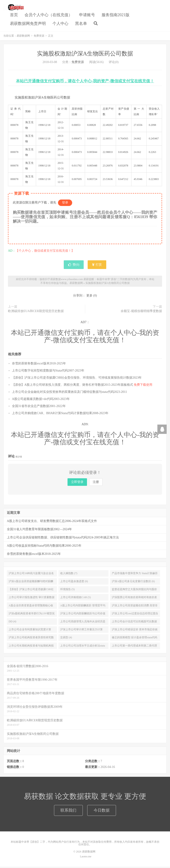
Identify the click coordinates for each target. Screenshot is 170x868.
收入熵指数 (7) (69, 574)
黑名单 (81, 24)
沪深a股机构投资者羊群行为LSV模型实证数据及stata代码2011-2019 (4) (32, 615)
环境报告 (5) (67, 591)
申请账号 (87, 15)
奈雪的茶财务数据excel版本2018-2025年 (39, 365)
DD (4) (12, 623)
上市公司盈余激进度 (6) (74, 582)
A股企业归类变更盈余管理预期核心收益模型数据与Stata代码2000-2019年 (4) (31, 607)
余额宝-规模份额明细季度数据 (141, 312)
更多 (89, 297)
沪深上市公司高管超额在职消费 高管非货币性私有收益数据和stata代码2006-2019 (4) (135, 607)
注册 (96, 483)
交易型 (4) (66, 639)
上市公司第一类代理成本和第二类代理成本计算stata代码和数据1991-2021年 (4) (134, 648)
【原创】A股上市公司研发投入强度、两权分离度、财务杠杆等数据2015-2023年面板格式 (82, 386)
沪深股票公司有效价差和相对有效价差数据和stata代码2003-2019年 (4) (134, 599)
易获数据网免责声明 (28, 24)
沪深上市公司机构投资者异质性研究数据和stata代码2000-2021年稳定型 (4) (31, 640)
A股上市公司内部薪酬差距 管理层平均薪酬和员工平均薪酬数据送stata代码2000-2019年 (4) (83, 607)
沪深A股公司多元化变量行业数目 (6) (133, 582)
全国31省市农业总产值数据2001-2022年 (39, 407)
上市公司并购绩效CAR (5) (75, 599)
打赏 (97, 266)
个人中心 (60, 24)
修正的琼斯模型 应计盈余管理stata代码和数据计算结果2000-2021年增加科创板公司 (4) (135, 640)
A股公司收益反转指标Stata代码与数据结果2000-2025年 (44, 547)
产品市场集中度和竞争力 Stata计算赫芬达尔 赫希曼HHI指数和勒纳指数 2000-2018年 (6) (135, 575)
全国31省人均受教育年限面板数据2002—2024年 (39, 530)
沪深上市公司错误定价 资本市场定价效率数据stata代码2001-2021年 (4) (135, 632)
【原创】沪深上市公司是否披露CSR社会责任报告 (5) (31, 591)
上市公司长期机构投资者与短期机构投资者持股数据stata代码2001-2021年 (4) (31, 648)
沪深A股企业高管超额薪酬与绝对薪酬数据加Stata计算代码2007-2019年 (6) (31, 583)
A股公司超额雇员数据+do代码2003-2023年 (41, 400)
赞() (74, 266)
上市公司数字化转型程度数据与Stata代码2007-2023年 (48, 372)
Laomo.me (86, 858)
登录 (65, 204)
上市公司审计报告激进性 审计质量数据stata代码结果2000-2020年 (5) (32, 599)
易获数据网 (14, 8)
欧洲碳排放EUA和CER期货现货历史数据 (36, 312)
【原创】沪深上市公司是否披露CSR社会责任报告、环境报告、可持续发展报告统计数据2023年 (77, 379)
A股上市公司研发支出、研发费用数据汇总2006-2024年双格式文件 (52, 522)
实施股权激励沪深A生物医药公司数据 (85, 55)
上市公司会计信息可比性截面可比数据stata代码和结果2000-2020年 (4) (134, 623)
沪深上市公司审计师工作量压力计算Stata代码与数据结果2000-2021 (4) (81, 632)
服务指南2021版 (116, 15)
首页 (14, 15)
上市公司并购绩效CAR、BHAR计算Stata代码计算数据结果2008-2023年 (60, 414)
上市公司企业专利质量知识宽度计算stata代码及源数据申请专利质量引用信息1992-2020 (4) (31, 632)
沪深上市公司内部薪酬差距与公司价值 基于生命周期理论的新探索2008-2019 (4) (83, 615)
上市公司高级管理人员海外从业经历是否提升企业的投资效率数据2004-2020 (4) (83, 623)
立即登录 (77, 483)
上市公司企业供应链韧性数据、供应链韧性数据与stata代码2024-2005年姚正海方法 (63, 539)
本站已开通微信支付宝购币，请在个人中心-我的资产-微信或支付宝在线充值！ (85, 82)
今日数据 (102, 811)
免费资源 (39, 37)
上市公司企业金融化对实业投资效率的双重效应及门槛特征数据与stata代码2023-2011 (70, 393)
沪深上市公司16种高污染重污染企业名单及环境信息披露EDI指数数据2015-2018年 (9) (31, 575)
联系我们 (68, 811)
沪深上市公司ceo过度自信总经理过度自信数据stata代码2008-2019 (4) (135, 615)
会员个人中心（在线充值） (48, 15)
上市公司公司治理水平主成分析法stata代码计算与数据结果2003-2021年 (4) (83, 648)
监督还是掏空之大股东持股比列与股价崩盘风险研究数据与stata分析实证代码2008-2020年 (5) (134, 591)
